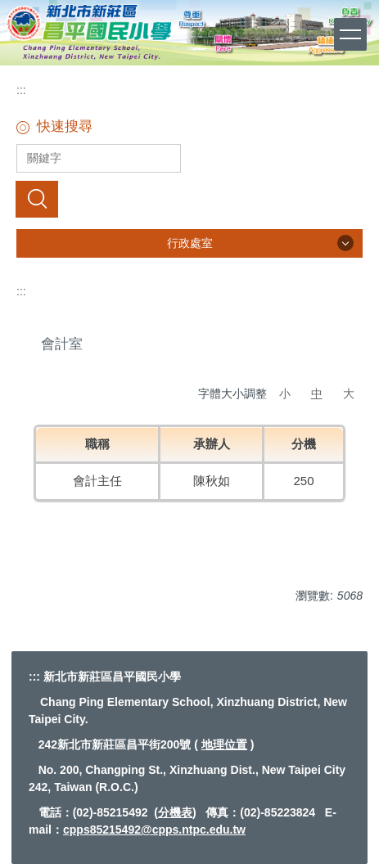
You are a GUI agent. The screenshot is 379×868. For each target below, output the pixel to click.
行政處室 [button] (190, 243)
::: (21, 90)
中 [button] (317, 394)
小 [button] (285, 394)
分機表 (175, 812)
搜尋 (37, 199)
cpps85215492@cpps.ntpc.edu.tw (154, 830)
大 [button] (349, 394)
